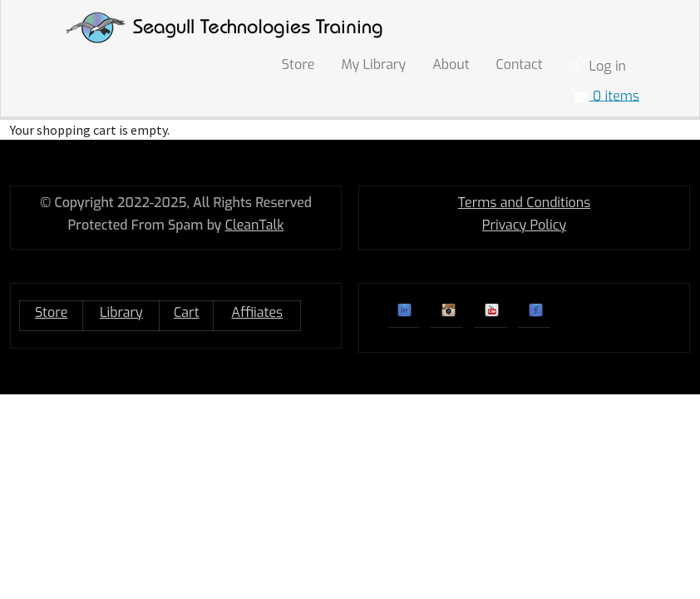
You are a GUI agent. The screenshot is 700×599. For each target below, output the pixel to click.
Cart (187, 312)
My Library (373, 64)
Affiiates (257, 312)
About (451, 64)
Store (298, 64)
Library (121, 312)
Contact (520, 64)
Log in (608, 66)
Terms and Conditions (525, 203)
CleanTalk (255, 225)
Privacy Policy (524, 225)
